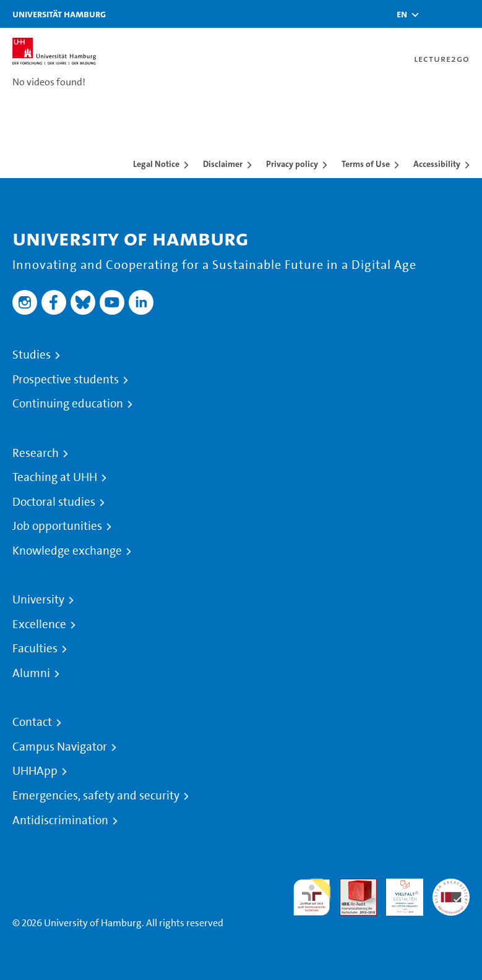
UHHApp (35, 771)
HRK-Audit (398, 893)
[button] (402, 14)
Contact (32, 722)
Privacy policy (292, 164)
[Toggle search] (436, 14)
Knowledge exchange (67, 551)
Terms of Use (366, 164)
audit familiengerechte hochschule (312, 897)
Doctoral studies (54, 502)
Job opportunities (57, 526)
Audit (351, 886)
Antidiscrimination (60, 820)
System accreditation (451, 893)
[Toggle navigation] (467, 14)
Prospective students (66, 380)
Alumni (31, 673)
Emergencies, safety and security (96, 796)
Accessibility (437, 164)
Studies (32, 355)
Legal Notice (156, 164)
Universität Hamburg (59, 14)
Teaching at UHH (55, 477)
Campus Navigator (60, 747)
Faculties (35, 649)
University (38, 600)
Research (36, 453)
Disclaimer (223, 164)
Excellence (39, 624)
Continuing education (68, 404)
